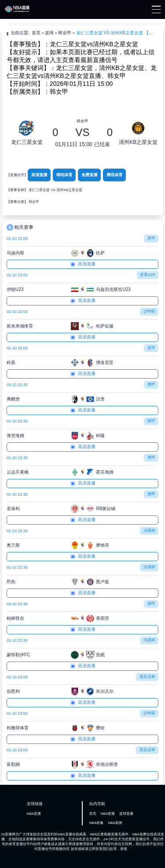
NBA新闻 (115, 823)
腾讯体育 (115, 175)
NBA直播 (34, 814)
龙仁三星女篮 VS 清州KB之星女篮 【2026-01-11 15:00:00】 (115, 33)
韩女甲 (65, 33)
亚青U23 (148, 275)
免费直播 (90, 175)
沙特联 (149, 311)
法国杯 (149, 530)
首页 (36, 33)
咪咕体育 (64, 175)
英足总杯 (147, 677)
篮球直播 (126, 814)
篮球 (49, 33)
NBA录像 (96, 823)
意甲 (151, 238)
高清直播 (39, 175)
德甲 (151, 384)
